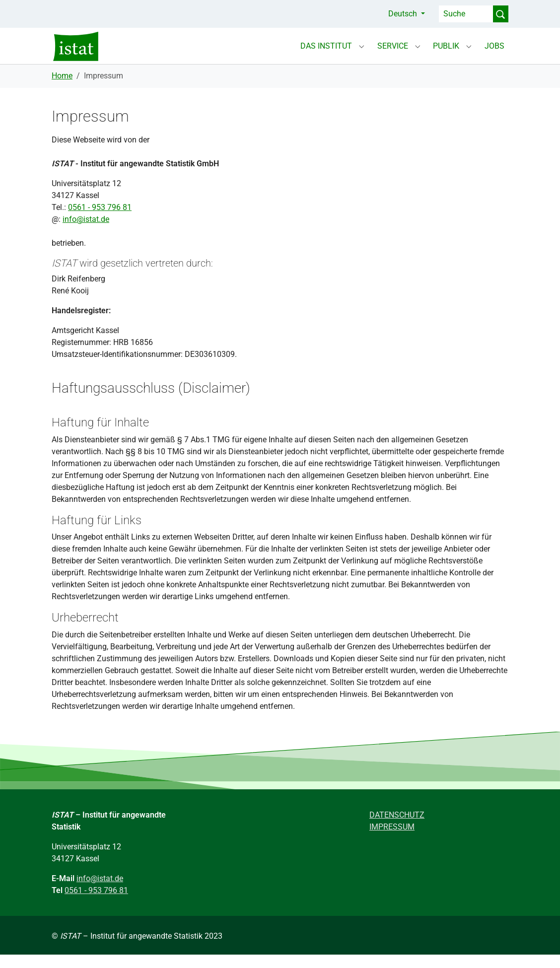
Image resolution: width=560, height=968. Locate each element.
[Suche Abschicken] (500, 14)
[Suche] (466, 14)
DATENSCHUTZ (397, 828)
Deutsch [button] (404, 14)
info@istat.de (86, 233)
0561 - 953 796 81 (100, 221)
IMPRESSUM (392, 840)
